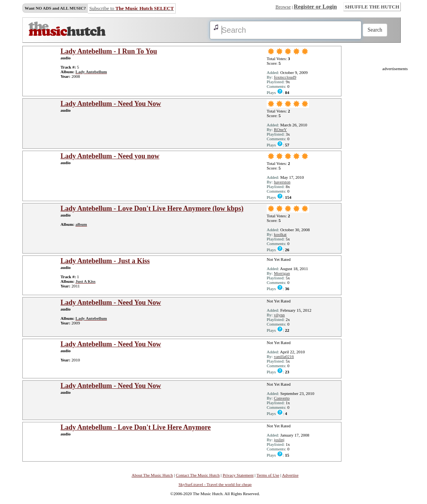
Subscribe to (132, 8)
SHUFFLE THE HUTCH (372, 7)
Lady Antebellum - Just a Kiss (105, 261)
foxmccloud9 (285, 77)
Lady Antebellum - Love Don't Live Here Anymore (136, 427)
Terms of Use (268, 475)
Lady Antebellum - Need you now (110, 156)
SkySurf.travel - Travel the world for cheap (215, 484)
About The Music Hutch (152, 475)
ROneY (281, 129)
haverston (282, 182)
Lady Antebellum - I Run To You (109, 51)
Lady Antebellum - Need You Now (111, 104)
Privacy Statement (238, 475)
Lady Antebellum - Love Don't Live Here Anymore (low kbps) (152, 208)
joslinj (279, 440)
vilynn (279, 315)
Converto (282, 398)
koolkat (280, 234)
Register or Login (315, 7)
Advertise (290, 475)
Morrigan (282, 273)
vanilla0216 (284, 356)
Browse (283, 7)
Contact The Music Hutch (198, 475)
